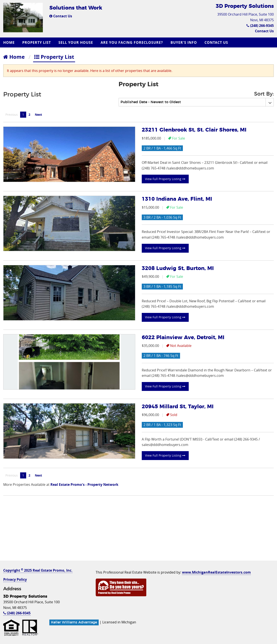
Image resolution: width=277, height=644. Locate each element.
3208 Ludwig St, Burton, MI (178, 268)
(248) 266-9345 (260, 26)
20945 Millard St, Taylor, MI (178, 407)
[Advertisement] (138, 530)
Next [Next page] (39, 114)
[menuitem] (10, 42)
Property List (37, 42)
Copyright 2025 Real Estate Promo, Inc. (38, 570)
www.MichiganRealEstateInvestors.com (216, 572)
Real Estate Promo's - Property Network (84, 485)
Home (9, 42)
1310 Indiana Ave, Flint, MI (177, 199)
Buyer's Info (184, 42)
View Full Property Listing (165, 179)
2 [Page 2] (29, 115)
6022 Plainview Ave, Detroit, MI (183, 338)
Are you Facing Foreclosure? (132, 42)
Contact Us (61, 16)
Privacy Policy (15, 579)
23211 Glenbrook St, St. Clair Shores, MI (194, 130)
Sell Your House (76, 42)
